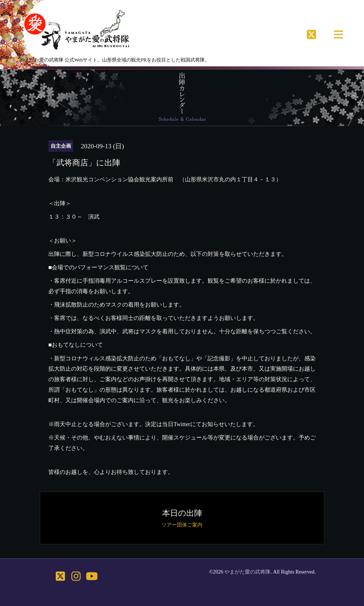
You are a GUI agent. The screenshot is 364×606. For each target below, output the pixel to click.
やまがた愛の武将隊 (247, 572)
